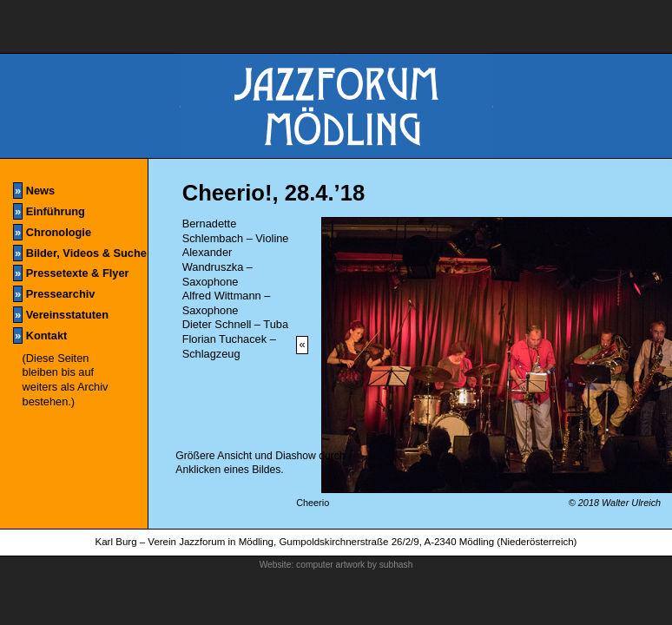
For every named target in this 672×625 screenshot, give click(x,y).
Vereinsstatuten (61, 315)
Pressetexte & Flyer (71, 273)
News (34, 191)
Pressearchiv (54, 294)
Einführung (49, 211)
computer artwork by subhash (354, 565)
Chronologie (52, 232)
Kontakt (40, 336)
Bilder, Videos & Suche (80, 253)
